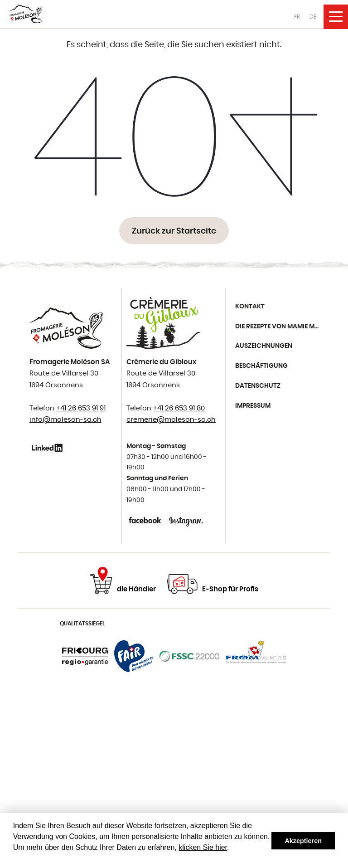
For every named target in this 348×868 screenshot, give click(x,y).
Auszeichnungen (264, 346)
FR (297, 17)
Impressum (253, 406)
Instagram (186, 520)
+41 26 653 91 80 (179, 408)
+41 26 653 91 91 (81, 408)
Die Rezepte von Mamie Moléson (280, 327)
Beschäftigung (261, 366)
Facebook (146, 520)
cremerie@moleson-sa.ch (171, 420)
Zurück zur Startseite (174, 231)
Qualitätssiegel (82, 624)
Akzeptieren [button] (303, 841)
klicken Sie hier (203, 847)
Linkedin (49, 448)
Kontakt (250, 307)
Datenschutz (258, 386)
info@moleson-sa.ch (65, 420)
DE (313, 17)
